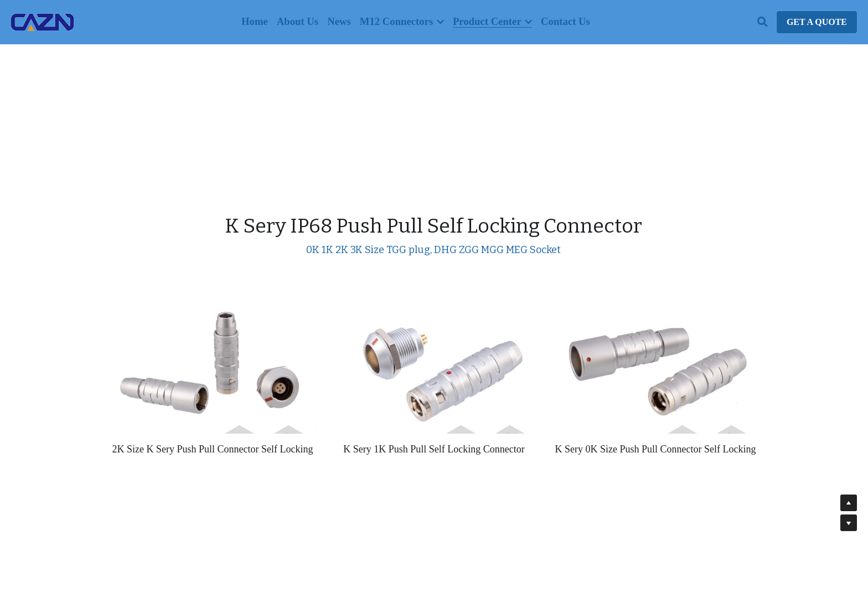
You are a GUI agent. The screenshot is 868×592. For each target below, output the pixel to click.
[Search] (763, 22)
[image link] (43, 21)
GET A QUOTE (817, 22)
